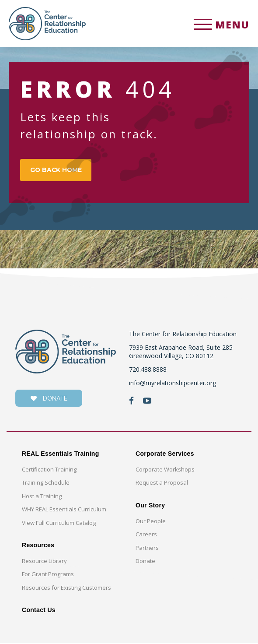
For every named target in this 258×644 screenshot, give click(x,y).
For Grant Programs (48, 575)
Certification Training (49, 470)
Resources (38, 546)
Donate (145, 562)
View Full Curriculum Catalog (59, 524)
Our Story (150, 506)
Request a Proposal (162, 483)
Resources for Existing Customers (66, 588)
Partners (147, 549)
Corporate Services (165, 454)
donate (49, 399)
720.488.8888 (148, 370)
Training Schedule (46, 483)
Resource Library (44, 562)
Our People (151, 522)
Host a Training (42, 497)
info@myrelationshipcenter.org (173, 384)
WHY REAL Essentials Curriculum (64, 510)
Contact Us (39, 611)
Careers (146, 535)
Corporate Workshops (165, 470)
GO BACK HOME (58, 171)
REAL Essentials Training (61, 454)
